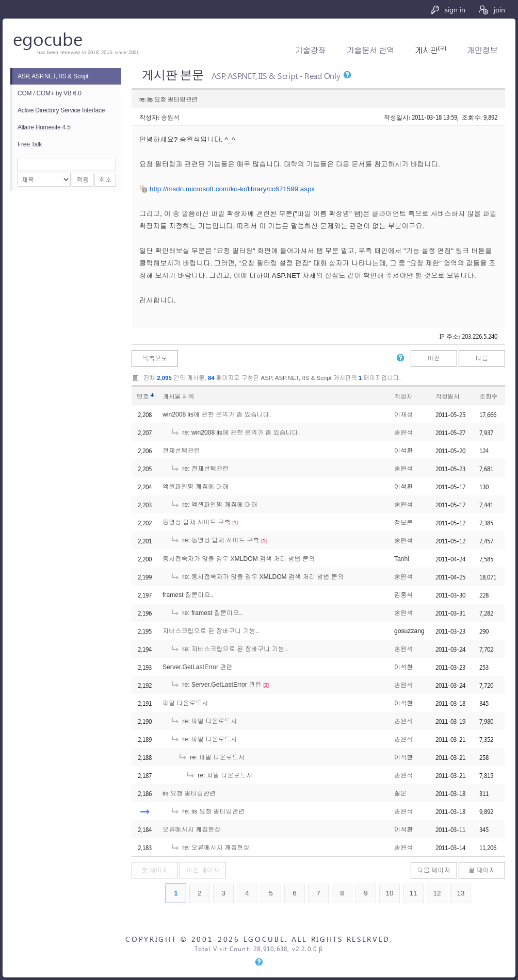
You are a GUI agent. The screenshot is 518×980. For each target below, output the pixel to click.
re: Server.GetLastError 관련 (216, 685)
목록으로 (155, 358)
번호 (143, 396)
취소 (105, 180)
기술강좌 (310, 50)
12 (437, 893)
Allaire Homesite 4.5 (44, 127)
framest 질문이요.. (188, 595)
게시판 (430, 50)
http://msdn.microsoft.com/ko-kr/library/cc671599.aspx (232, 189)
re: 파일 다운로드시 (204, 721)
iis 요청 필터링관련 (189, 793)
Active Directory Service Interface (61, 110)
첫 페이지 (155, 870)
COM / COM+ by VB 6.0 (50, 93)
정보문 (403, 523)
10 (389, 893)
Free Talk (30, 144)
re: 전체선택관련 (200, 469)
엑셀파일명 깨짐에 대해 (196, 487)
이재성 (403, 414)
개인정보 (482, 50)
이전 (433, 358)
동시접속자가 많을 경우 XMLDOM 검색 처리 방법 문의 (239, 559)
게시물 (178, 396)
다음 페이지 (434, 870)
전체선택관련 (181, 451)
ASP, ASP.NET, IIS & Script (53, 76)
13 (460, 893)
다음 (482, 358)
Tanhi (402, 559)
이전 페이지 (203, 870)
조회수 (488, 396)
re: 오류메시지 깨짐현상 (210, 848)
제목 (188, 396)
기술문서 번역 (370, 50)
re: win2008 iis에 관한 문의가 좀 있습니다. (235, 433)
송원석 (170, 117)
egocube (48, 38)
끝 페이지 (482, 870)
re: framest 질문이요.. (206, 613)
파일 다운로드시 (185, 703)
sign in (448, 10)
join (491, 10)
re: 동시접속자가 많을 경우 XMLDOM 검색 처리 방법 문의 (257, 577)
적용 (83, 180)
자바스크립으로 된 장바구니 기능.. (211, 631)
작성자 (403, 396)
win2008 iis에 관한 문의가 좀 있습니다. (217, 414)
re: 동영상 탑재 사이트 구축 (215, 540)
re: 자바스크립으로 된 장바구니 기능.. (229, 649)
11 (413, 893)
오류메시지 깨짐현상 (192, 829)
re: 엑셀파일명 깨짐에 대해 (214, 505)
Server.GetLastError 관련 (198, 667)
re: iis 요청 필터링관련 (207, 811)
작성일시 (448, 396)
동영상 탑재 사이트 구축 (197, 522)
